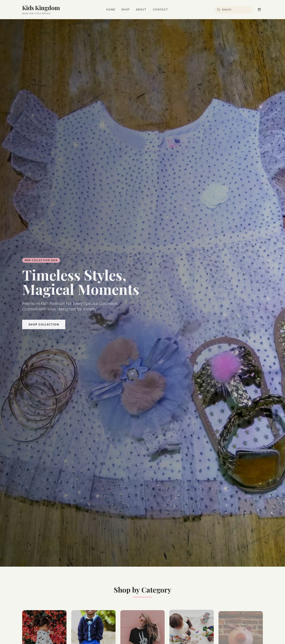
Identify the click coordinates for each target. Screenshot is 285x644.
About (141, 9)
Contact (160, 9)
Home (111, 9)
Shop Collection (44, 326)
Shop (125, 9)
